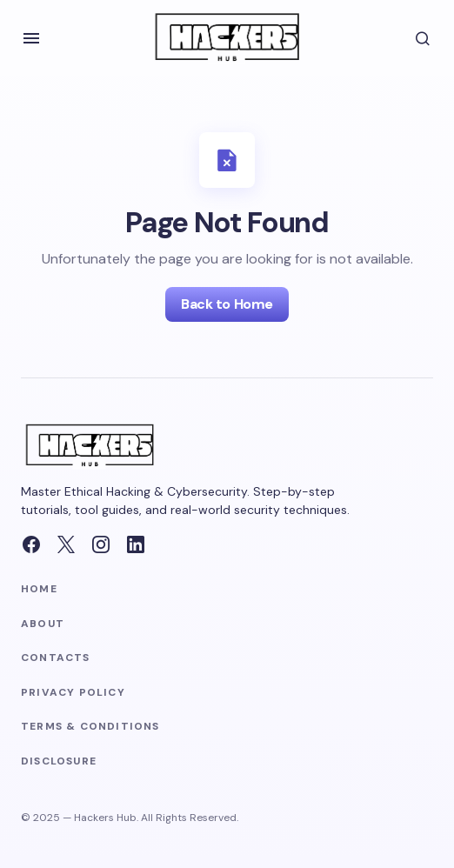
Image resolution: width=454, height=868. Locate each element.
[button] (31, 38)
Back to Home (227, 304)
